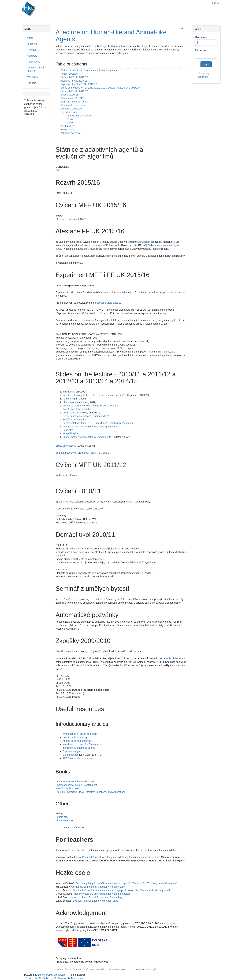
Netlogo (73, 549)
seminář (95, 599)
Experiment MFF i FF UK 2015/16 (79, 84)
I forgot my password (203, 75)
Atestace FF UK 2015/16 (74, 81)
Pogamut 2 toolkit (92, 857)
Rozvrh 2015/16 (69, 74)
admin (72, 970)
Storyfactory (144, 242)
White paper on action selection (80, 734)
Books (71, 119)
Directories (75, 978)
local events (62, 625)
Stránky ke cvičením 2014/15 (71, 219)
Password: (201, 50)
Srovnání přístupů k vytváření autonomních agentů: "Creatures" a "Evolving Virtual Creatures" (126, 883)
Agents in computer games (77, 741)
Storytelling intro (71, 434)
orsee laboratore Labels (107, 303)
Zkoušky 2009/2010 (71, 109)
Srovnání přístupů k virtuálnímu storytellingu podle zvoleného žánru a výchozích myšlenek (122, 890)
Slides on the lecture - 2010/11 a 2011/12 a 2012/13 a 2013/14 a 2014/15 (100, 88)
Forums (60, 978)
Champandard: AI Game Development (76, 785)
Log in (216, 3)
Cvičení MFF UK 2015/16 (74, 77)
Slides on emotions (66, 446)
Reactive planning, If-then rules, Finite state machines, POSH (96, 395)
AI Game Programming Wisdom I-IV (75, 781)
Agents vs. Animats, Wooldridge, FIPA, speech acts (90, 427)
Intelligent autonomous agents (79, 748)
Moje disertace (71, 755)
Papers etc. (62, 817)
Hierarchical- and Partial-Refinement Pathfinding (96, 897)
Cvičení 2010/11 (69, 95)
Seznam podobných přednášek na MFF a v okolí (82, 453)
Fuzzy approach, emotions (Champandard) (86, 416)
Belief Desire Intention (75, 420)
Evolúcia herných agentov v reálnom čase (95, 901)
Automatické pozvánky (73, 105)
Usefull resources (70, 112)
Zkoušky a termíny (66, 651)
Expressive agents (73, 751)
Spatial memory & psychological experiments (87, 437)
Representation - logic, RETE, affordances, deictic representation (98, 423)
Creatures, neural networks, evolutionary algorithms (91, 406)
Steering (67, 402)
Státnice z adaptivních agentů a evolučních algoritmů (89, 70)
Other (71, 123)
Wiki (29, 978)
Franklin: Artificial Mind (68, 788)
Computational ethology (75, 413)
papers (115, 857)
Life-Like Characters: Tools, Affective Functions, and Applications (91, 792)
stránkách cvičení (176, 658)
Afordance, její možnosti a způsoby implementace (98, 887)
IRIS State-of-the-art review (77, 758)
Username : (202, 37)
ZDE (58, 170)
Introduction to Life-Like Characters (82, 744)
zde (93, 245)
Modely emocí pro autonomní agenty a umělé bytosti (102, 894)
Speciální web (63, 502)
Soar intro (68, 430)
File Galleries (44, 978)
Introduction (69, 392)
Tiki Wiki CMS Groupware (52, 975)
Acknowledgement (70, 133)
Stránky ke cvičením (67, 475)
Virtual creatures (65, 820)
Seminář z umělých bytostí (75, 102)
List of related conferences (70, 827)
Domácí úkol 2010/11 (72, 98)
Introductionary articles (80, 116)
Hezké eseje (67, 130)
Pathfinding (69, 399)
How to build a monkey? (76, 737)
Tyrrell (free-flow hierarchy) (77, 409)
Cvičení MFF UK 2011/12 (74, 91)
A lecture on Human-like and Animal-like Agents (111, 36)
